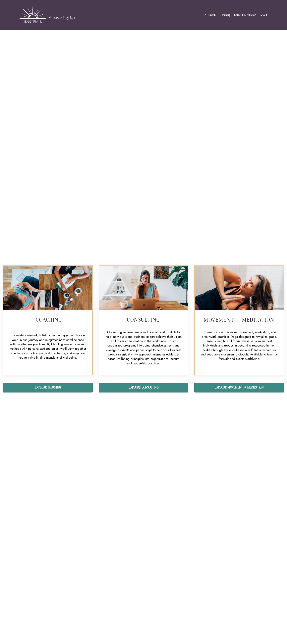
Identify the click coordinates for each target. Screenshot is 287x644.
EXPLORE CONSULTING (143, 388)
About (264, 15)
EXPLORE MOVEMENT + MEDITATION (239, 388)
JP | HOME (210, 15)
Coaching (225, 15)
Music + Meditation (245, 15)
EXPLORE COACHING (48, 388)
